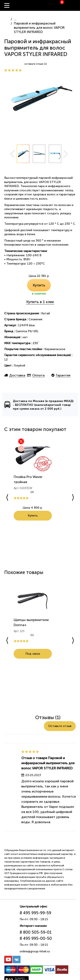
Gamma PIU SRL (27, 331)
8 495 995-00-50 (36, 939)
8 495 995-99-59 (35, 913)
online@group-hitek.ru (35, 952)
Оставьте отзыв (60, 727)
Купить (39, 285)
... (15, 19)
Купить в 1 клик (40, 302)
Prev (12, 154)
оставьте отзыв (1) (36, 64)
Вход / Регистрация (77, 6)
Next (66, 154)
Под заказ (32, 654)
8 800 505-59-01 (36, 933)
